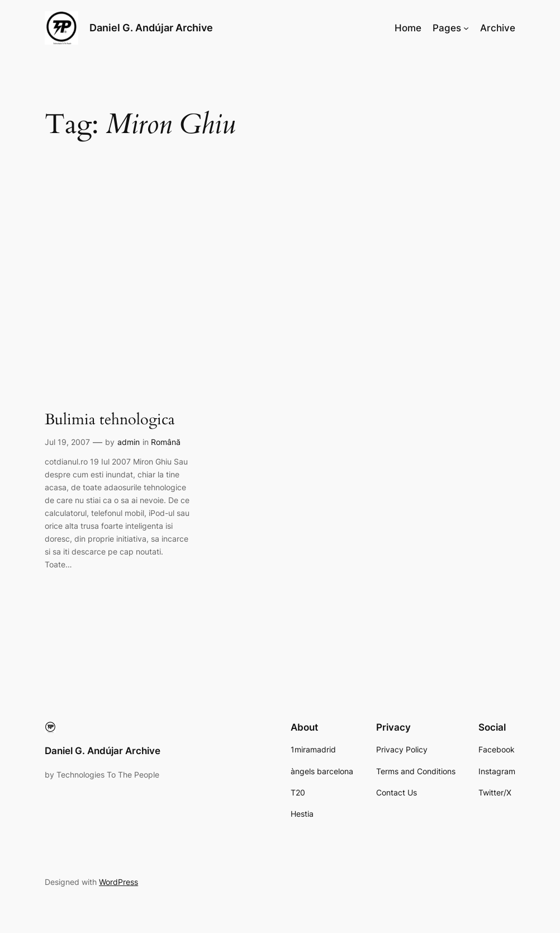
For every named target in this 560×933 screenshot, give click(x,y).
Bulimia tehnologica (110, 420)
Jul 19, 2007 (67, 442)
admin (129, 442)
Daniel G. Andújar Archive (151, 28)
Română (166, 442)
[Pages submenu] (466, 28)
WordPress (118, 882)
